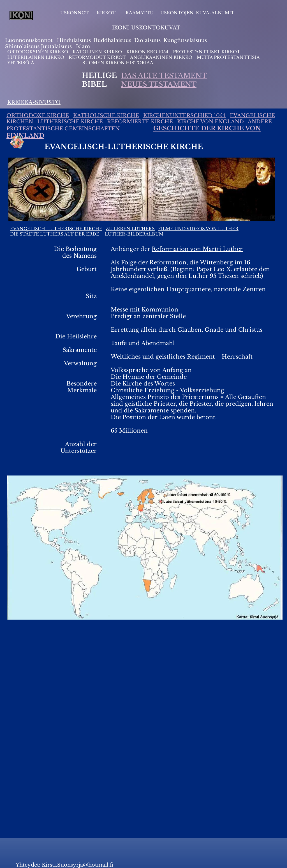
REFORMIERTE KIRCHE (140, 122)
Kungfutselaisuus (185, 40)
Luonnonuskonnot (30, 40)
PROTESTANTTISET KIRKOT (207, 52)
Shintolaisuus (23, 47)
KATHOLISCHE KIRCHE (106, 116)
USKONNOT (75, 13)
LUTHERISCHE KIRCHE (70, 122)
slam (84, 47)
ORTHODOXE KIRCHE (38, 116)
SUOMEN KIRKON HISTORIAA (118, 63)
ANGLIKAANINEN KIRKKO (161, 57)
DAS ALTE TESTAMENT (164, 76)
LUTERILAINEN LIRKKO (36, 57)
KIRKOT (107, 13)
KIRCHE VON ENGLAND (210, 122)
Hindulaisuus (73, 40)
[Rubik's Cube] (17, 142)
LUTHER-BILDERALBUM (134, 234)
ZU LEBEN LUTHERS (130, 229)
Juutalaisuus (56, 47)
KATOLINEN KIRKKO (98, 52)
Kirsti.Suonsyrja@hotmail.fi (77, 865)
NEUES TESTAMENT (159, 84)
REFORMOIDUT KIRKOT (97, 57)
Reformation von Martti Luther (197, 249)
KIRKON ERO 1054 (147, 52)
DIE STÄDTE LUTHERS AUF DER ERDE (55, 234)
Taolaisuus (147, 40)
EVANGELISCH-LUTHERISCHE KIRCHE (56, 229)
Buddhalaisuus (112, 40)
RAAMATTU (140, 13)
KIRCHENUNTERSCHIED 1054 (184, 116)
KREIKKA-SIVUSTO (34, 102)
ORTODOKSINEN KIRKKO (38, 52)
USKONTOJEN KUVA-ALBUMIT (197, 13)
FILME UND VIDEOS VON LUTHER (198, 229)
